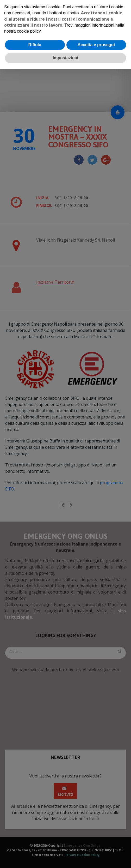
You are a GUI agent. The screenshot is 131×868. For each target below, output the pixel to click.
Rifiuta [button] (35, 45)
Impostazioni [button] (66, 58)
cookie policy (29, 31)
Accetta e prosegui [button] (96, 45)
